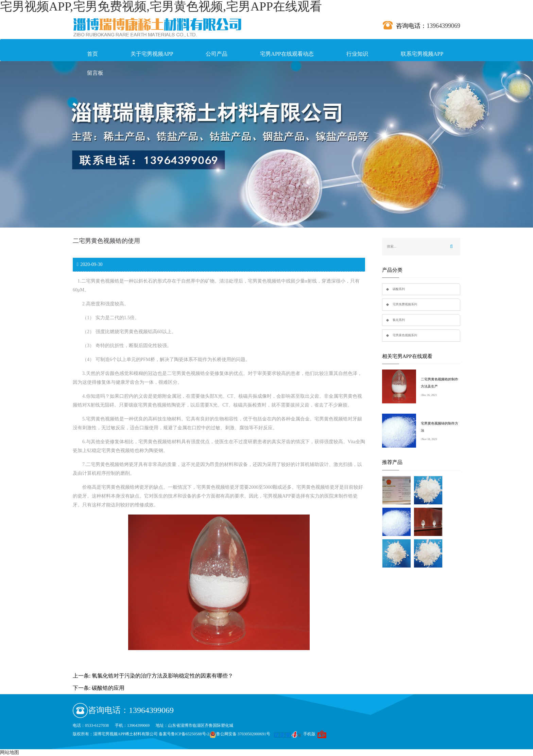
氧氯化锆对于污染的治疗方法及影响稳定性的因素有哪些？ (162, 676)
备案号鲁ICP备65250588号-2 (184, 734)
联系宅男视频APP (422, 54)
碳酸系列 (399, 289)
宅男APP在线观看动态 (287, 54)
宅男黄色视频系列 (405, 335)
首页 (92, 54)
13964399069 (443, 26)
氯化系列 (399, 320)
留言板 (95, 73)
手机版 (309, 734)
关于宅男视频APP (152, 54)
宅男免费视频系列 (405, 304)
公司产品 (217, 54)
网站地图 (10, 752)
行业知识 (357, 54)
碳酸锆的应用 (108, 688)
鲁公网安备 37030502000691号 (240, 734)
